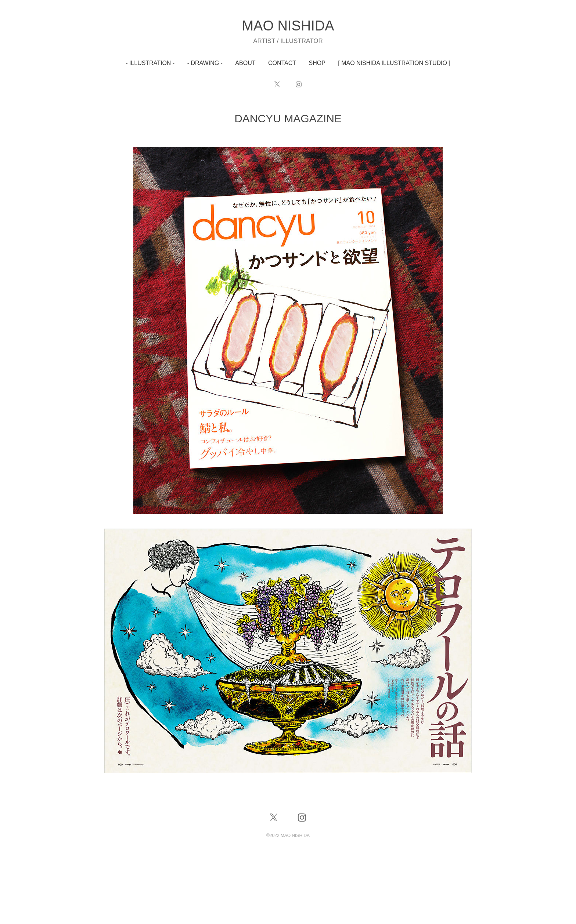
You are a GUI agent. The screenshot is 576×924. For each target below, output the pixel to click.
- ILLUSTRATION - (150, 63)
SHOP (317, 63)
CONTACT (282, 63)
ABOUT (245, 63)
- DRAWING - (205, 63)
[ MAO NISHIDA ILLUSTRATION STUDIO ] (394, 63)
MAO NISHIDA (288, 26)
